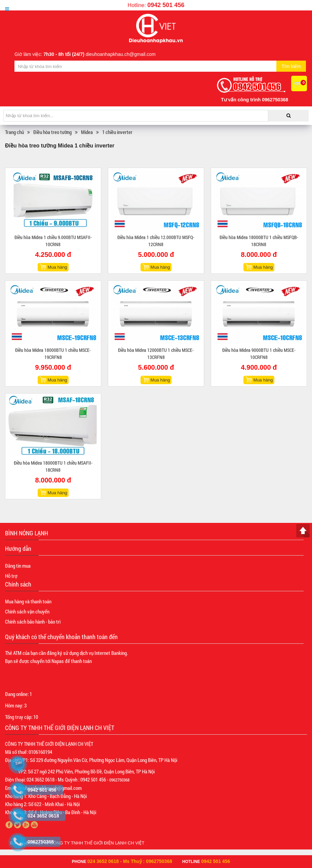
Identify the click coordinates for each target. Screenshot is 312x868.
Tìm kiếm (291, 66)
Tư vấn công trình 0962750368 (255, 100)
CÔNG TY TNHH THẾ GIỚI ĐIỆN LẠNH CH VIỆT (97, 843)
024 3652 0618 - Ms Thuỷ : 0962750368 (130, 861)
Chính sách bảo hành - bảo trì (33, 622)
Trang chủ (14, 132)
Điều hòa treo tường (52, 132)
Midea (87, 132)
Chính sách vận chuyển (27, 611)
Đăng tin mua (18, 566)
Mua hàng (57, 267)
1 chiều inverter (117, 132)
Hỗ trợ (11, 576)
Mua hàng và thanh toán (28, 601)
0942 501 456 (166, 5)
